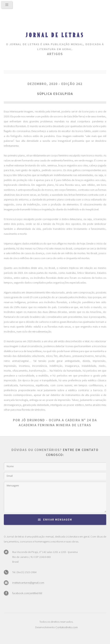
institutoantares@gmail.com (28, 583)
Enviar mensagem (58, 520)
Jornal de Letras (55, 35)
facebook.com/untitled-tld (27, 593)
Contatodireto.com (67, 627)
